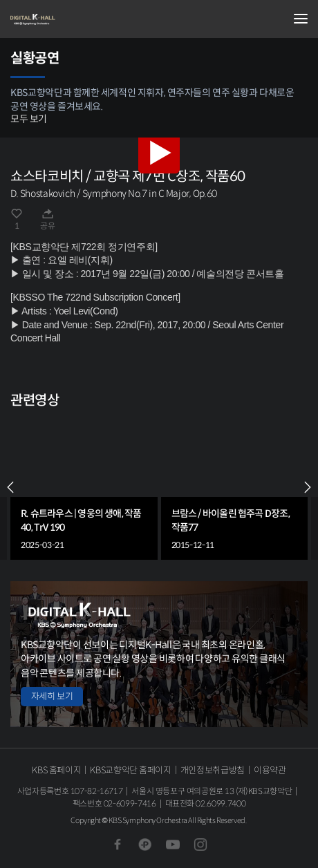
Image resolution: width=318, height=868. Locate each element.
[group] (84, 488)
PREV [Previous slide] (10, 487)
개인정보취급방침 (213, 770)
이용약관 (270, 770)
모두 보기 (29, 119)
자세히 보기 (52, 696)
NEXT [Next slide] (308, 487)
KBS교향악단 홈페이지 (130, 770)
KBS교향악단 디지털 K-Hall (79, 19)
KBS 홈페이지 (56, 770)
